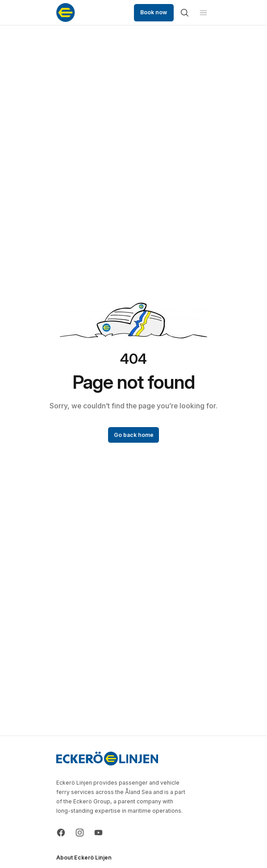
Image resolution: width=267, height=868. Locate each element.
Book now (154, 12)
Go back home (134, 435)
